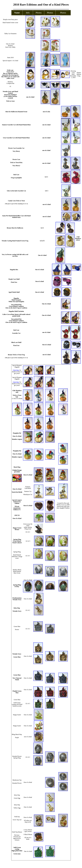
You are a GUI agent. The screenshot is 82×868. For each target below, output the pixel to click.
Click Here (16, 370)
